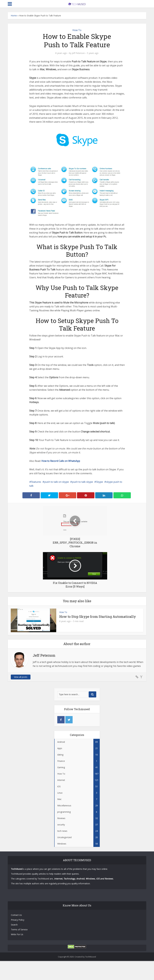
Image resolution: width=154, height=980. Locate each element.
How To (77, 30)
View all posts (21, 677)
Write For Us (17, 934)
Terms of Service (19, 930)
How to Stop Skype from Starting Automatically (98, 617)
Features (36, 482)
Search (14, 925)
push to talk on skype (57, 482)
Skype (100, 482)
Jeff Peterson (78, 53)
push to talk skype (82, 482)
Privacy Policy (18, 920)
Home (14, 16)
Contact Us (16, 915)
